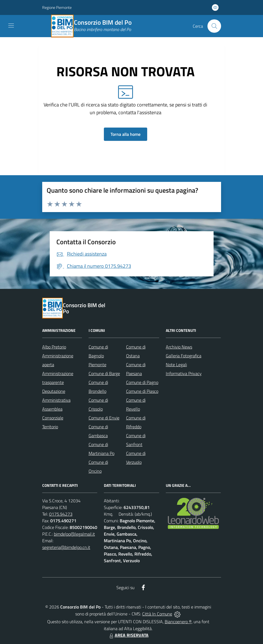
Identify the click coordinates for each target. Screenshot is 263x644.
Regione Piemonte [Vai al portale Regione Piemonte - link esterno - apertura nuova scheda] (57, 7)
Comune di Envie (104, 418)
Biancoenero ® (178, 622)
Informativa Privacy (184, 373)
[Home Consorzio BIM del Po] (95, 26)
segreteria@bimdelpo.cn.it (66, 547)
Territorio (50, 427)
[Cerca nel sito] (214, 26)
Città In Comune (157, 614)
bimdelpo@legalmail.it (74, 534)
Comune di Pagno (142, 382)
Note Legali (176, 365)
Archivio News (179, 347)
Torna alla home (126, 134)
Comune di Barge (104, 373)
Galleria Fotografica (184, 356)
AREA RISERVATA (128, 635)
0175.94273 (61, 514)
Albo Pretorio (54, 347)
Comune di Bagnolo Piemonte (98, 356)
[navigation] (11, 26)
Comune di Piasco (142, 391)
